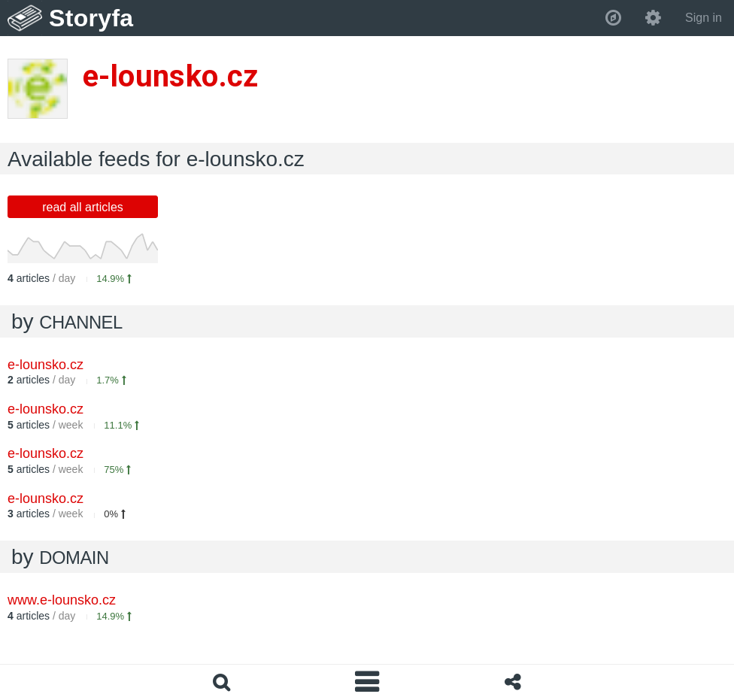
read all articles (83, 207)
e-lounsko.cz (45, 365)
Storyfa (91, 18)
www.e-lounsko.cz (62, 600)
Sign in (704, 18)
